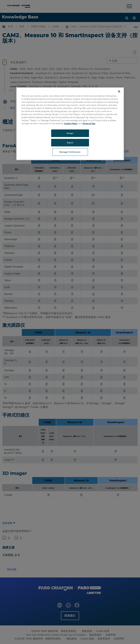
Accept (70, 133)
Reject (70, 143)
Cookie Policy (71, 124)
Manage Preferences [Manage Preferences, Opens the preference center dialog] (70, 152)
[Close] (119, 91)
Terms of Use (89, 124)
